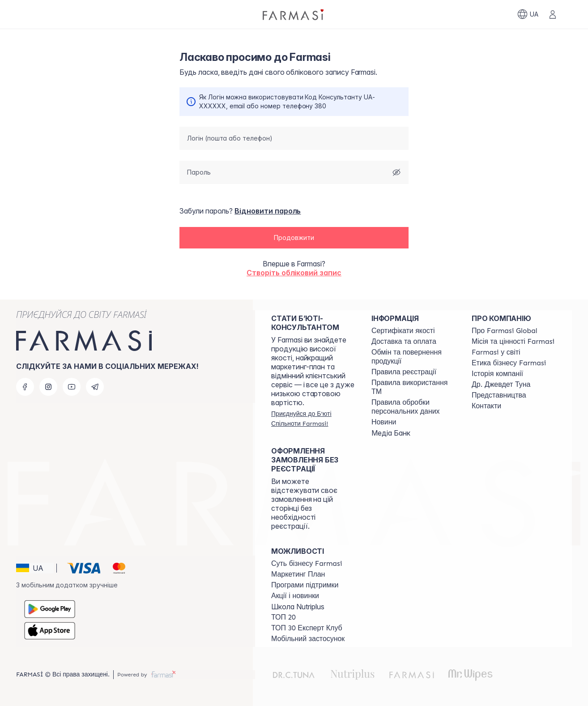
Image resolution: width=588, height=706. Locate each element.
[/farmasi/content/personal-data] (413, 407)
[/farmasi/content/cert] (403, 331)
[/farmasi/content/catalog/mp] (298, 574)
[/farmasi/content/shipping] (404, 342)
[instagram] (48, 387)
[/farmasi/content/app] (308, 639)
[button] (294, 238)
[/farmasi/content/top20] (283, 617)
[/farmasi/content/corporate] (496, 352)
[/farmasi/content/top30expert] (307, 628)
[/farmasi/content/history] (497, 374)
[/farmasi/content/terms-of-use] (404, 372)
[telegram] (95, 387)
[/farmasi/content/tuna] (501, 385)
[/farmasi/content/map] (499, 395)
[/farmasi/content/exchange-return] (413, 357)
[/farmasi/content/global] (505, 331)
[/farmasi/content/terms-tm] (413, 387)
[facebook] (25, 387)
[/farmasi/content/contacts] (486, 406)
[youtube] (72, 387)
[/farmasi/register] (313, 419)
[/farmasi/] (294, 14)
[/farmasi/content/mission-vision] (513, 342)
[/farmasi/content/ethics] (509, 363)
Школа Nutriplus (298, 607)
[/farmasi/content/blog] (384, 422)
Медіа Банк (391, 433)
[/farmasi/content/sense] (307, 564)
